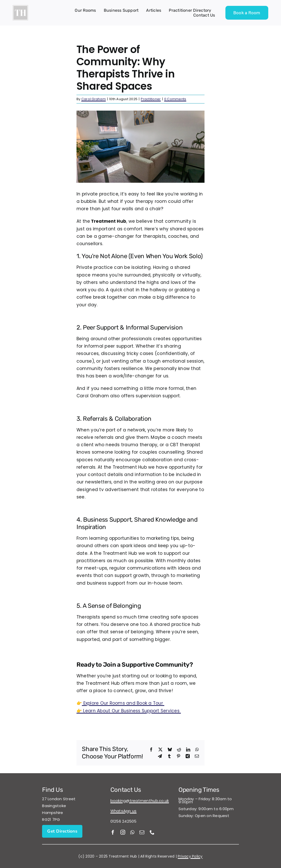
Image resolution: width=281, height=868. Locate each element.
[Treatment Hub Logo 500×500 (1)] (20, 7)
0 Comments (175, 99)
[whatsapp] (132, 832)
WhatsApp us (124, 811)
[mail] (142, 832)
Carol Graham (94, 99)
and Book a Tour (123, 703)
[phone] (152, 832)
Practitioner (151, 99)
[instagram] (123, 832)
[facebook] (113, 832)
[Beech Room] (140, 147)
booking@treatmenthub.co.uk (140, 801)
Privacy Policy (190, 856)
